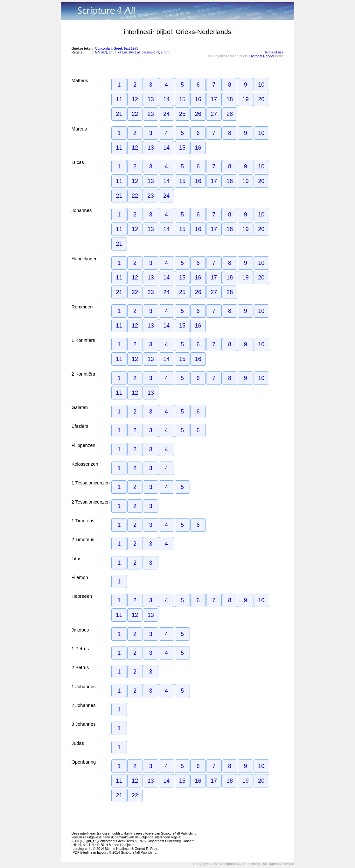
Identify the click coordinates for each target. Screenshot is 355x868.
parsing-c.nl (150, 52)
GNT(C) (101, 52)
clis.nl (123, 52)
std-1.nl (134, 52)
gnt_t (113, 52)
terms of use (274, 52)
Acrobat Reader (263, 56)
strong (166, 52)
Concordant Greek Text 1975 (117, 48)
